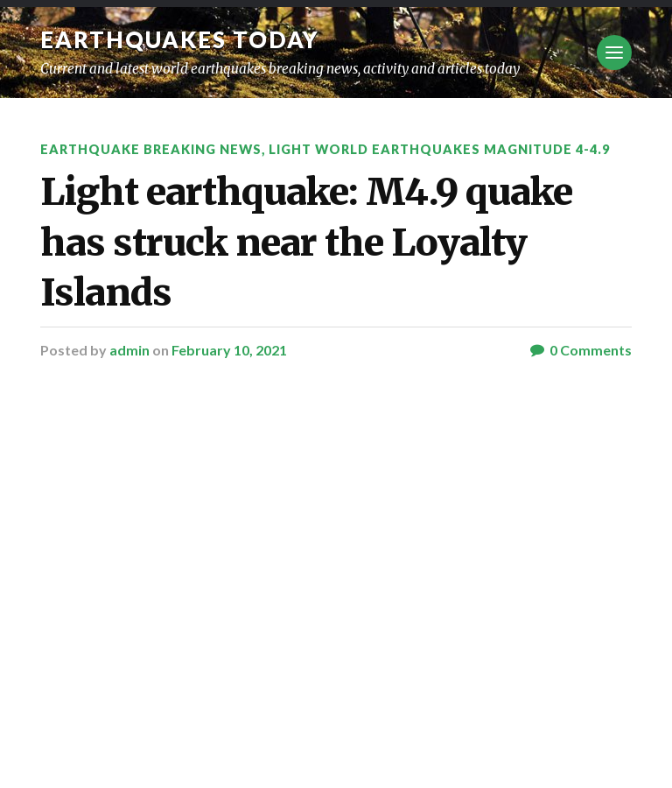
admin (129, 350)
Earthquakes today (180, 39)
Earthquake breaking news (151, 149)
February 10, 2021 (229, 350)
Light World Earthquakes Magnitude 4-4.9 (439, 149)
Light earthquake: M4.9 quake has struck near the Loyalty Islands (306, 242)
